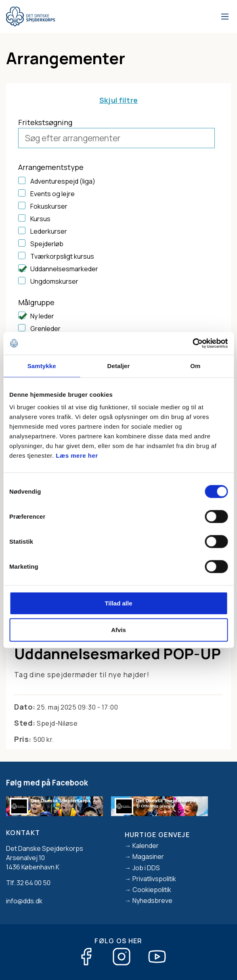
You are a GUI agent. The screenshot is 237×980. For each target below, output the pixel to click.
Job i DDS (146, 868)
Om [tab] (195, 365)
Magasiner (148, 856)
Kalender (146, 846)
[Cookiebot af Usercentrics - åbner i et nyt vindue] (192, 343)
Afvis (118, 629)
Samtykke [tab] (42, 365)
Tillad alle (118, 603)
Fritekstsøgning (45, 122)
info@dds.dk (24, 901)
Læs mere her (77, 455)
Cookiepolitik (152, 890)
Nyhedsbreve (152, 900)
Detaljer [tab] (119, 365)
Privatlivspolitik (154, 879)
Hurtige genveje (157, 835)
